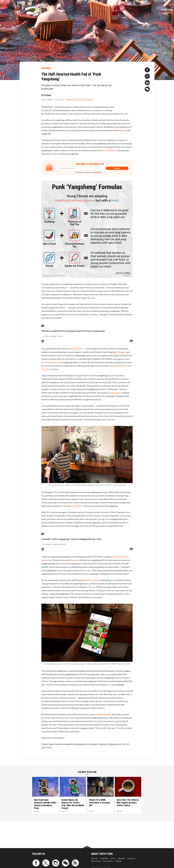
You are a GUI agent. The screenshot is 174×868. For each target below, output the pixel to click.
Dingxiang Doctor (104, 714)
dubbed (122, 130)
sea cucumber (77, 506)
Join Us (113, 858)
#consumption (80, 100)
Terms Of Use (96, 861)
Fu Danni (48, 95)
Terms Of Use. (97, 172)
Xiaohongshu (76, 349)
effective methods (92, 580)
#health (90, 100)
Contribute (104, 858)
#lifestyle (70, 100)
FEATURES (46, 68)
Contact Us (131, 858)
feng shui (74, 560)
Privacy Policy (108, 861)
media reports (115, 393)
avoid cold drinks (109, 150)
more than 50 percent (51, 362)
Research (121, 858)
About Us (94, 858)
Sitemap (118, 861)
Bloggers (122, 352)
